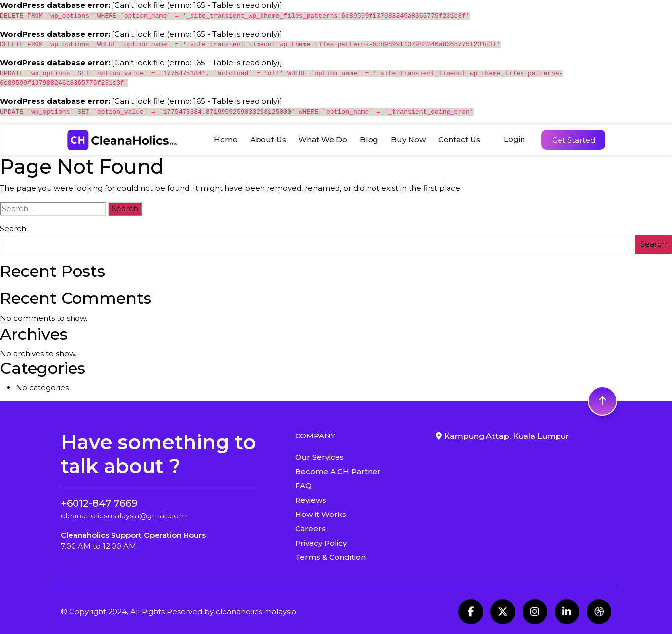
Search (13, 228)
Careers (310, 529)
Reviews (311, 500)
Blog (369, 139)
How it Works (321, 514)
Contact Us (459, 139)
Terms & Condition (330, 557)
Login (514, 139)
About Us (268, 139)
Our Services (319, 457)
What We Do (323, 139)
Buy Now (408, 139)
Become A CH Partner (338, 471)
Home (226, 139)
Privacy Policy (321, 543)
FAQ (303, 486)
